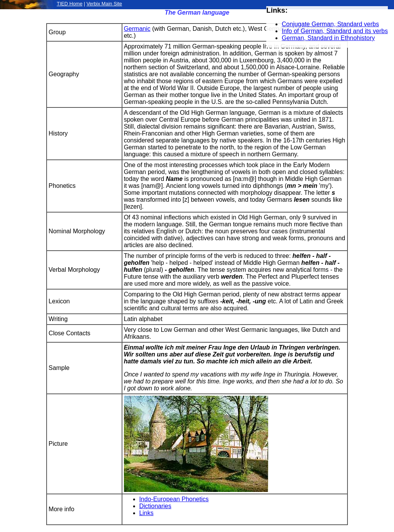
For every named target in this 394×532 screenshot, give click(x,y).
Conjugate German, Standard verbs (330, 24)
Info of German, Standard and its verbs (335, 31)
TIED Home (69, 4)
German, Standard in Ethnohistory (328, 38)
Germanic (137, 29)
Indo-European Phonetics (174, 499)
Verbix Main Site (104, 4)
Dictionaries (155, 506)
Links (146, 513)
